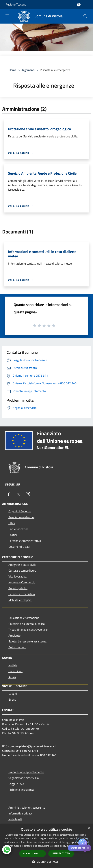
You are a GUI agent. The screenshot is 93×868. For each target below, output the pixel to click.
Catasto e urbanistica (22, 594)
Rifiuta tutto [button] (61, 853)
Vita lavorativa (17, 576)
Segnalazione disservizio (24, 778)
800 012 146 (48, 755)
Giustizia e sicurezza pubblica (27, 624)
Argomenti (28, 70)
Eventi (12, 699)
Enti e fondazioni (19, 529)
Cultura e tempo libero (22, 571)
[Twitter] (18, 494)
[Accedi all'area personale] (79, 5)
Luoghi (13, 694)
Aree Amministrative (21, 517)
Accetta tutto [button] (32, 854)
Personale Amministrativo (25, 541)
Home (12, 70)
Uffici (12, 523)
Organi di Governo (20, 511)
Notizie (13, 665)
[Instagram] (28, 494)
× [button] (89, 828)
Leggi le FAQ (16, 784)
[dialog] (46, 846)
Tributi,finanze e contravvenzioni (29, 630)
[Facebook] (9, 494)
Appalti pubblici (18, 588)
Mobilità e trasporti (20, 600)
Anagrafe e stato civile (22, 565)
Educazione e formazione (24, 618)
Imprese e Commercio (22, 582)
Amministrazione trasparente (27, 807)
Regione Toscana (16, 4)
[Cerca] (85, 16)
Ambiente (14, 635)
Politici (13, 535)
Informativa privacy (21, 813)
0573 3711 (31, 751)
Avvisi (12, 677)
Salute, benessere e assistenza (27, 641)
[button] (46, 862)
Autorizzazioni (17, 647)
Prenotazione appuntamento (26, 772)
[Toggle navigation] (7, 16)
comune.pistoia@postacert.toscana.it (32, 746)
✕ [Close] (88, 848)
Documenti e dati (19, 547)
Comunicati (15, 671)
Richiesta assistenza (21, 790)
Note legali (15, 819)
